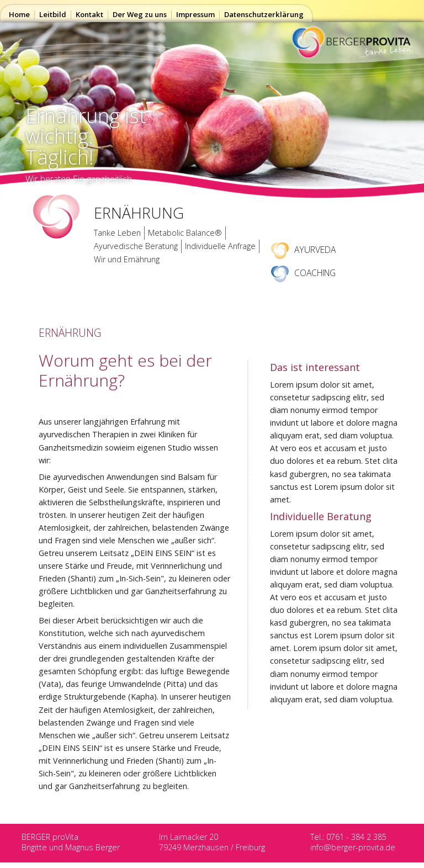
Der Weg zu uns (140, 14)
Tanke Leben (117, 233)
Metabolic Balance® (185, 233)
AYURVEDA (303, 250)
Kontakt (89, 14)
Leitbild (53, 14)
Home (19, 14)
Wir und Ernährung (127, 259)
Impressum (195, 14)
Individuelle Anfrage (220, 246)
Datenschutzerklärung (264, 14)
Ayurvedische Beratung (136, 246)
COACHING (303, 273)
